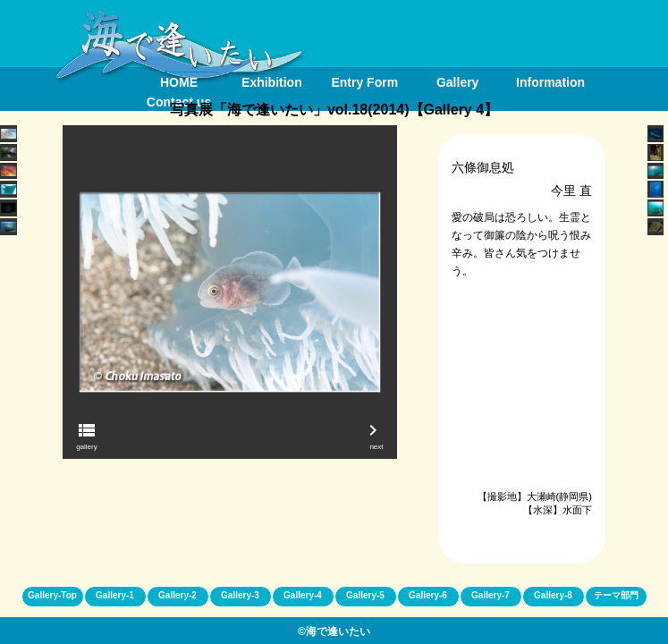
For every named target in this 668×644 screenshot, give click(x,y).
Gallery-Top (52, 595)
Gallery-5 (365, 595)
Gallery (457, 82)
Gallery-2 (178, 595)
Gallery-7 (490, 595)
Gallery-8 (553, 595)
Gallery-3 (240, 595)
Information (550, 82)
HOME (179, 82)
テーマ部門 (616, 595)
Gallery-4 (303, 595)
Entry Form (364, 82)
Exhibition (272, 82)
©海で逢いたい (334, 631)
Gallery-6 (428, 595)
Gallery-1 (115, 595)
